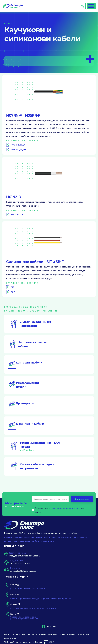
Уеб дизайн (10, 642)
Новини (43, 634)
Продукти (9, 634)
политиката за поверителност (66, 508)
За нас (62, 634)
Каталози (20, 634)
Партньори (32, 634)
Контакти (53, 634)
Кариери (71, 634)
